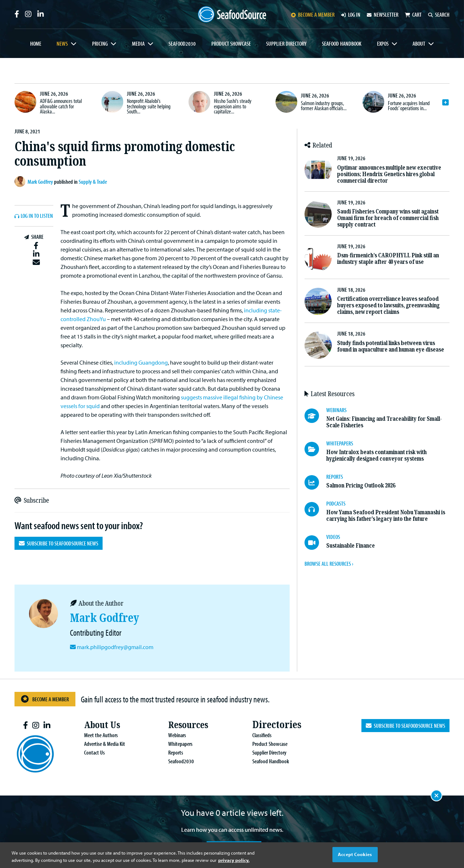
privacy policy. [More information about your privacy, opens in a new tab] (234, 860)
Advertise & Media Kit (99, 744)
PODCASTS (336, 503)
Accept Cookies (355, 854)
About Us (98, 725)
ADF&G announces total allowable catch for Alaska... (61, 106)
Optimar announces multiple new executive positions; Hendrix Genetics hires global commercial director (389, 174)
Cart (413, 14)
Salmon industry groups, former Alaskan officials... (324, 105)
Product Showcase (231, 43)
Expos (383, 43)
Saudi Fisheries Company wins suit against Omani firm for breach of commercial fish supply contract (388, 218)
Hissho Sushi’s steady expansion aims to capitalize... (233, 106)
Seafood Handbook (342, 43)
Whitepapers (175, 744)
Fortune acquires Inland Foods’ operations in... (409, 105)
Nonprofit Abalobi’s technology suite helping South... (149, 106)
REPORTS (335, 477)
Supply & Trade (93, 182)
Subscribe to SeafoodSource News (59, 543)
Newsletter (383, 14)
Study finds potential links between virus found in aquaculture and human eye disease (391, 346)
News (62, 43)
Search (439, 14)
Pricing (100, 43)
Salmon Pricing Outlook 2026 (361, 485)
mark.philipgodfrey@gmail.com (115, 647)
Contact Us (89, 752)
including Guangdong (141, 362)
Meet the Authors (95, 735)
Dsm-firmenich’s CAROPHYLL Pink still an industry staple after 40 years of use (388, 259)
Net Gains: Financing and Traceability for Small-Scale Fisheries (384, 422)
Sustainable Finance (351, 546)
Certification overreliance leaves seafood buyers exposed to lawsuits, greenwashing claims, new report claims (388, 305)
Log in (351, 14)
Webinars (171, 735)
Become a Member (45, 699)
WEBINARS (336, 410)
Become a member (313, 14)
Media (138, 43)
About (419, 43)
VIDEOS (333, 537)
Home (36, 43)
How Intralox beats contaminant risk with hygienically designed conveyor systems (376, 455)
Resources (184, 725)
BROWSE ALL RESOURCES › (329, 564)
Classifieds (256, 735)
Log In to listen (37, 216)
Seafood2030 (182, 43)
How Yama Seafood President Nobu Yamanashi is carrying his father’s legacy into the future (386, 516)
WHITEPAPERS (340, 443)
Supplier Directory (286, 43)
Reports (170, 752)
